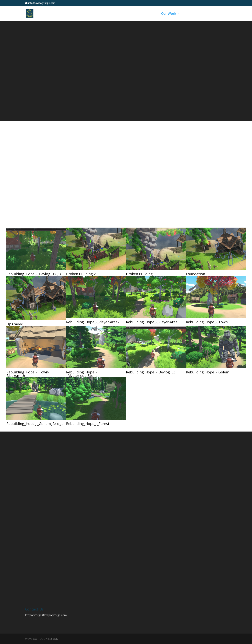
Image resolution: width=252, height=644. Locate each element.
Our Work (169, 14)
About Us (149, 14)
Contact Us (210, 14)
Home (132, 14)
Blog (189, 14)
